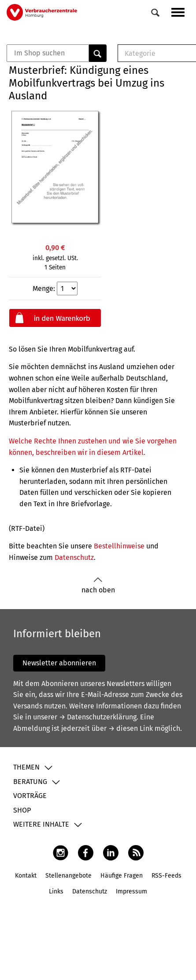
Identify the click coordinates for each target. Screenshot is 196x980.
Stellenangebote (68, 876)
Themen (26, 767)
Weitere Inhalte (41, 824)
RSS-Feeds (166, 876)
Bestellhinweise (119, 546)
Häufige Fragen (122, 876)
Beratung (30, 782)
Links (56, 891)
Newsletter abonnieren (59, 663)
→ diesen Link (131, 728)
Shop (22, 810)
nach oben (98, 586)
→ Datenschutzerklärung (98, 717)
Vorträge (30, 796)
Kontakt (26, 876)
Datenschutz (74, 557)
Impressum (131, 891)
